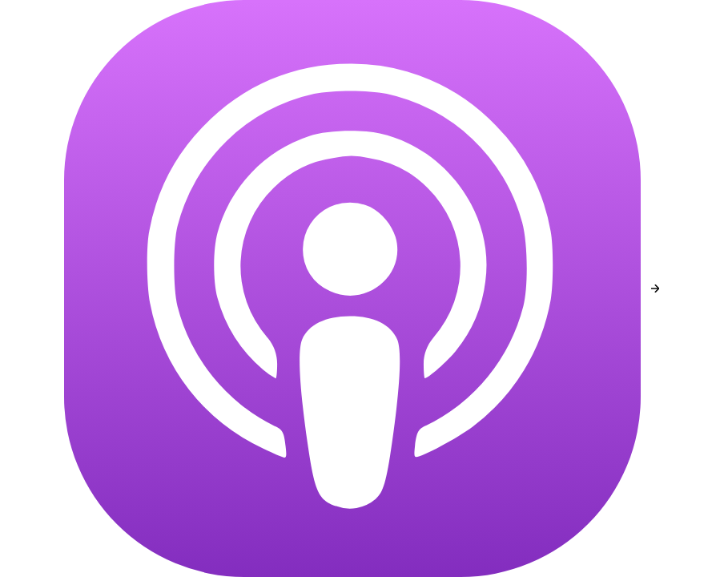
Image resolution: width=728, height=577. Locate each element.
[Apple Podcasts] (352, 288)
